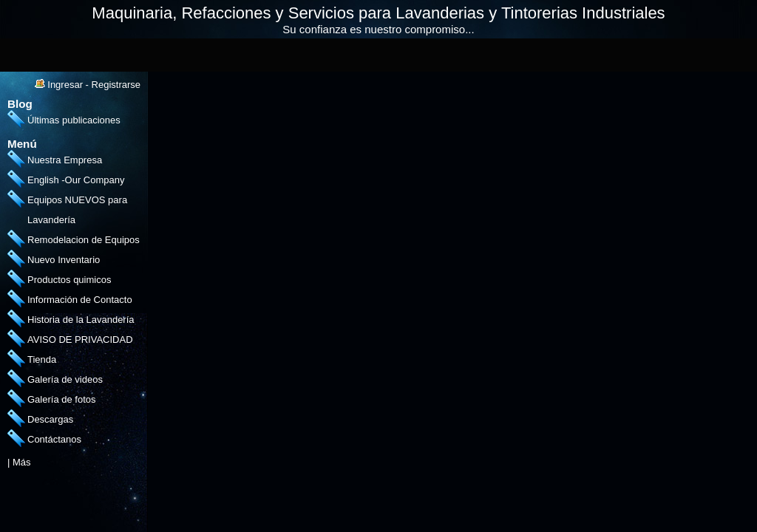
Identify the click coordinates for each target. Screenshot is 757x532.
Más (22, 462)
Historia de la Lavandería (81, 320)
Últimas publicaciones (74, 120)
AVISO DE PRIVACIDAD (80, 340)
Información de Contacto (80, 300)
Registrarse (116, 85)
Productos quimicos (69, 280)
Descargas (50, 419)
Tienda (42, 359)
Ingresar (65, 85)
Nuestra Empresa (65, 160)
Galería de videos (65, 379)
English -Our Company (76, 180)
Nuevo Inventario (64, 260)
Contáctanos (54, 439)
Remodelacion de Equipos (84, 240)
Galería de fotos (62, 399)
